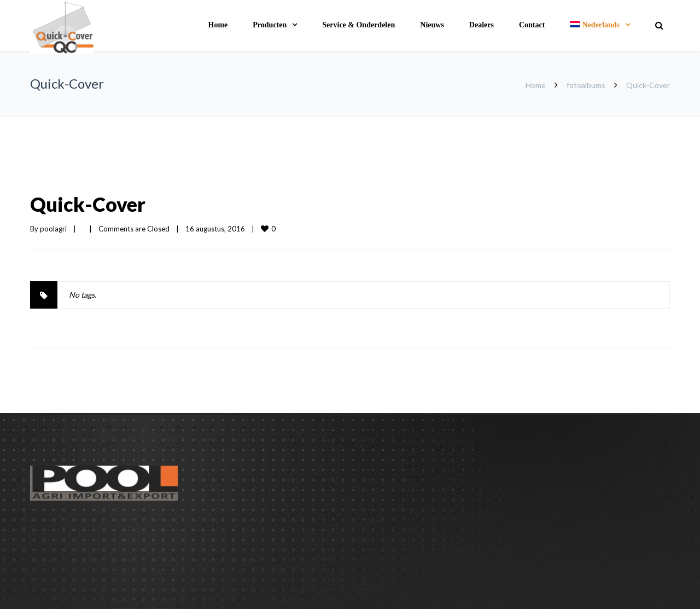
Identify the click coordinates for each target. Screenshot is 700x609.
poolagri (53, 229)
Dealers (482, 25)
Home (218, 25)
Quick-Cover (88, 204)
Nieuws (432, 25)
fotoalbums (586, 85)
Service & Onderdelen (358, 25)
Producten (270, 25)
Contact (532, 25)
